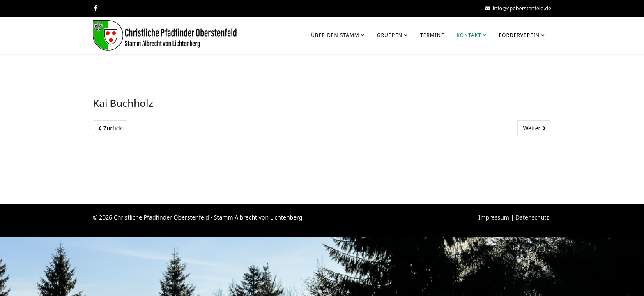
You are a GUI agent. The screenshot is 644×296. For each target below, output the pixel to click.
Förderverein (519, 35)
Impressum (494, 217)
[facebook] (95, 8)
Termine (432, 35)
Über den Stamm (335, 35)
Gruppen (390, 35)
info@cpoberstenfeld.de (522, 8)
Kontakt (469, 35)
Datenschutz (532, 217)
